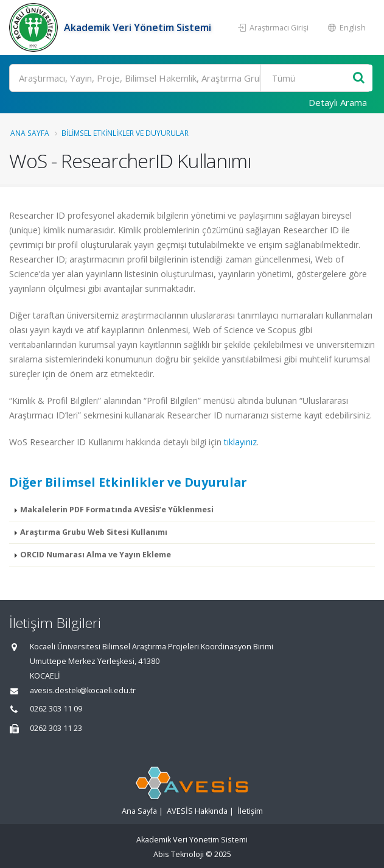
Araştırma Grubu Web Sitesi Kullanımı (94, 532)
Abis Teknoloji (179, 854)
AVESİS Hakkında (197, 811)
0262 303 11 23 (56, 728)
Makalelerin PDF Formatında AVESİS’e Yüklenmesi (117, 510)
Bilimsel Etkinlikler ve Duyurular (125, 133)
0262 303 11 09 (56, 709)
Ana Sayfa (30, 133)
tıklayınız (240, 442)
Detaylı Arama (338, 102)
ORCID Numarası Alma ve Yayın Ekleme (96, 555)
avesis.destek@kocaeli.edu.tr (83, 690)
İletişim (250, 811)
